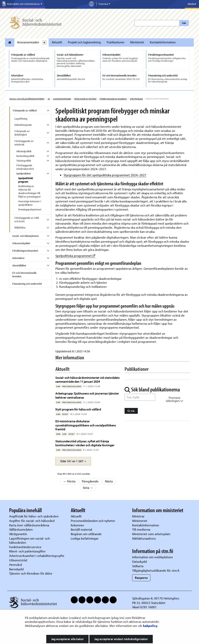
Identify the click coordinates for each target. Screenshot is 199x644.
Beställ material (81, 529)
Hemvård (16, 565)
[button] (73, 461)
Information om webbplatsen (152, 557)
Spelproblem (136, 99)
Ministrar (138, 516)
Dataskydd (140, 561)
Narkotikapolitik (25, 156)
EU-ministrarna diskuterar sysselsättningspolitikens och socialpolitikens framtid (86, 425)
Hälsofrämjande (23, 125)
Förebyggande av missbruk (113, 99)
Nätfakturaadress (144, 538)
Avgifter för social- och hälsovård (32, 521)
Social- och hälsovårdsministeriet (27, 99)
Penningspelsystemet (30, 209)
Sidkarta (138, 566)
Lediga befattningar (85, 538)
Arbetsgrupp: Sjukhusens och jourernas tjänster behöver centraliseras (87, 395)
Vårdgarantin (18, 534)
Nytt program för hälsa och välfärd (78, 409)
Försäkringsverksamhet (25, 251)
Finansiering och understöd (27, 284)
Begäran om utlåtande (86, 534)
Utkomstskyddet (21, 243)
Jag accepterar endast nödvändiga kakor (121, 639)
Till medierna (141, 529)
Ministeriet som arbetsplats (151, 534)
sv (49, 99)
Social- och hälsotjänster (26, 236)
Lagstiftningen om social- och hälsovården (30, 540)
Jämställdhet (19, 265)
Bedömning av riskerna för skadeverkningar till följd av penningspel (29, 191)
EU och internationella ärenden (24, 275)
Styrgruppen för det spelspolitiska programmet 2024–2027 (105, 175)
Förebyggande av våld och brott (27, 220)
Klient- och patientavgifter (27, 551)
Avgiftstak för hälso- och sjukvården (34, 516)
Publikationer (116, 42)
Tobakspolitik (24, 161)
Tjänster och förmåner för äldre (31, 573)
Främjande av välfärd (85, 99)
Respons (141, 578)
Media (192, 4)
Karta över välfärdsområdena (29, 525)
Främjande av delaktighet (22, 133)
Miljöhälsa (20, 227)
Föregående (90, 481)
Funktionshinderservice (25, 547)
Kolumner (77, 525)
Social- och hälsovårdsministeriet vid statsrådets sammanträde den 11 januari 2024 (88, 379)
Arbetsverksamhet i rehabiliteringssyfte (37, 556)
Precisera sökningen (175, 399)
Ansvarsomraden (28, 42)
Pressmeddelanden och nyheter (93, 521)
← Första (69, 481)
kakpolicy (150, 626)
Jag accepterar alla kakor (67, 639)
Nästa (109, 481)
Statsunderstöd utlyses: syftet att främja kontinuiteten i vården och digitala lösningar (85, 443)
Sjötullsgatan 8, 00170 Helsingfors (156, 598)
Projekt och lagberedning (84, 42)
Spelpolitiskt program (26, 180)
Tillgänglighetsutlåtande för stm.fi (156, 570)
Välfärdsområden (21, 529)
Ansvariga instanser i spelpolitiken (30, 203)
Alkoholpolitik (24, 151)
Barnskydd (16, 569)
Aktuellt (57, 42)
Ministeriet (137, 42)
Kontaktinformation (163, 42)
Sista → (88, 488)
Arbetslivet (18, 258)
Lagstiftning (21, 119)
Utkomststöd (18, 560)
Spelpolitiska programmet (75, 256)
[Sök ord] (140, 397)
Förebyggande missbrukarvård (25, 167)
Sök (184, 23)
